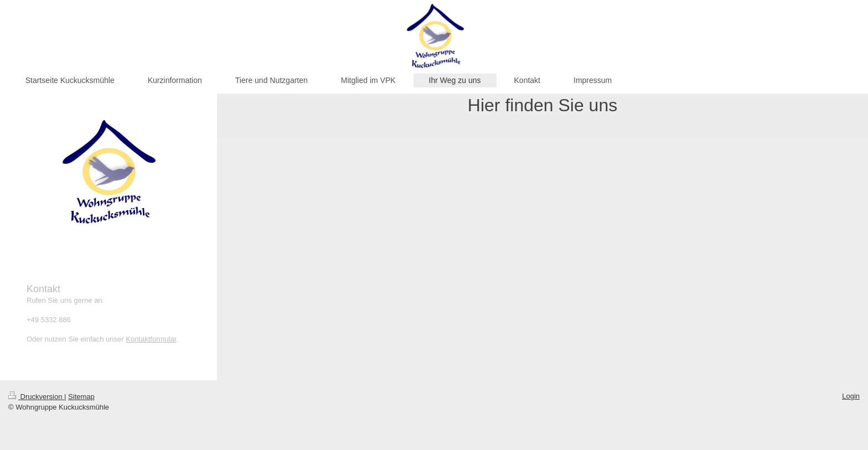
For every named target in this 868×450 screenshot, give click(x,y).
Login (851, 396)
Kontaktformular (151, 339)
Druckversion (36, 397)
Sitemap (81, 397)
